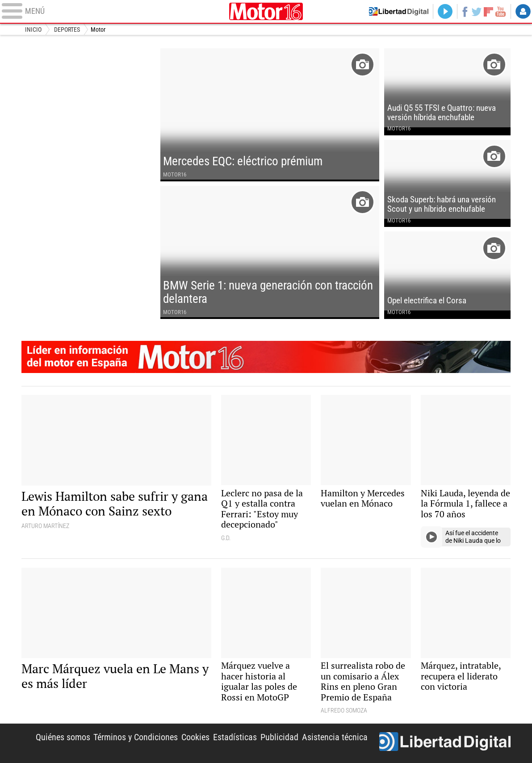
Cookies (195, 737)
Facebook (465, 11)
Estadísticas (235, 737)
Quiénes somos (63, 737)
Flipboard (488, 11)
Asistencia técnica (335, 737)
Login (523, 11)
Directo (445, 11)
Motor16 (266, 11)
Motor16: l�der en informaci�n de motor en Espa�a (266, 357)
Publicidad (279, 737)
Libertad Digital (445, 743)
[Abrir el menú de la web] (113, 11)
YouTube (501, 11)
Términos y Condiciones (136, 737)
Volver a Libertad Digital (399, 11)
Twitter (477, 11)
